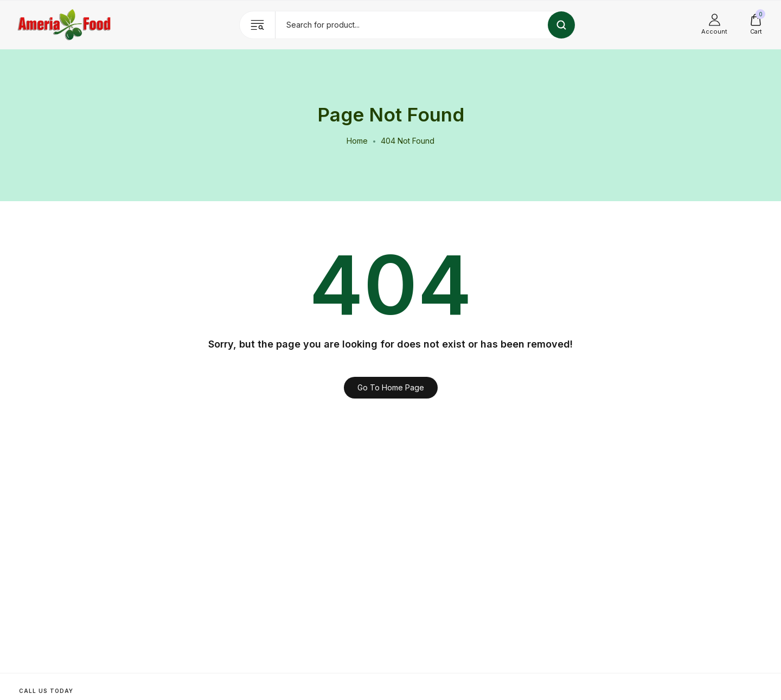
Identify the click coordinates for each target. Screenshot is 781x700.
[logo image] (65, 24)
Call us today (46, 691)
